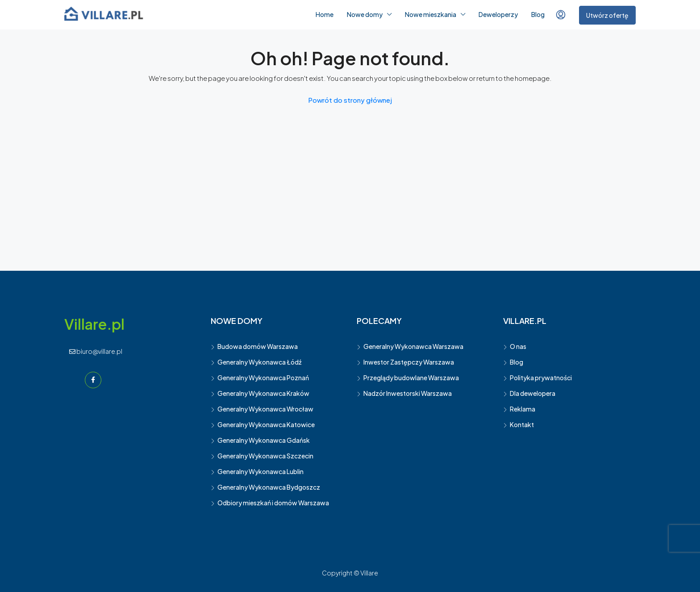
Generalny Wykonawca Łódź (259, 362)
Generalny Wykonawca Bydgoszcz (269, 487)
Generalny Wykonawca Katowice (266, 424)
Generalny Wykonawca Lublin (260, 471)
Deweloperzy (498, 14)
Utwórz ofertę (607, 15)
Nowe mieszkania (431, 14)
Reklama (523, 409)
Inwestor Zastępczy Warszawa (409, 362)
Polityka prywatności (541, 378)
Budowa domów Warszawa (258, 346)
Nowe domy (365, 14)
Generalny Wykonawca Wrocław (265, 409)
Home (325, 14)
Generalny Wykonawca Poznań (263, 378)
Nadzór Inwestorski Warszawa (408, 393)
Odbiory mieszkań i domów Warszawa (273, 503)
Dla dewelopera (533, 393)
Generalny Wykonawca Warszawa (413, 346)
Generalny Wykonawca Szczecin (265, 456)
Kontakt (522, 424)
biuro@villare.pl (96, 351)
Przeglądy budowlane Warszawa (411, 378)
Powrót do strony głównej (350, 100)
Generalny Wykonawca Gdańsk (264, 440)
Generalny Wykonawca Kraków (263, 393)
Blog (538, 14)
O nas (518, 346)
